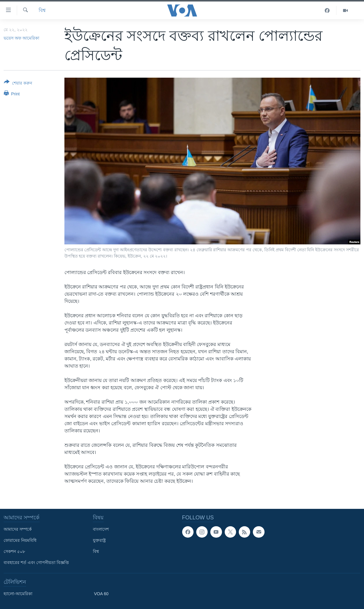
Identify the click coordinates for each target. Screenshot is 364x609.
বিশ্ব (42, 10)
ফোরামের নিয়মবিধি (20, 540)
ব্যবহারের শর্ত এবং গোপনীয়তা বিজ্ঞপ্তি (36, 563)
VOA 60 (101, 594)
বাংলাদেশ (101, 529)
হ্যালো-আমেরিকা (18, 594)
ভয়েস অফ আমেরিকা (21, 38)
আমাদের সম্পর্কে (18, 529)
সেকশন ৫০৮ (14, 551)
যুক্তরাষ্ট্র (99, 540)
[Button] (18, 84)
